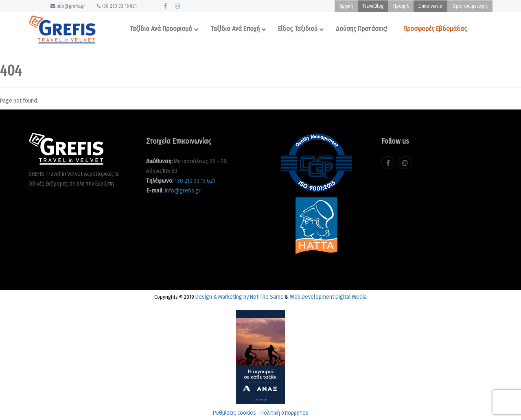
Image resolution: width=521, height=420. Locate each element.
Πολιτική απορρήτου (285, 413)
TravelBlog (373, 6)
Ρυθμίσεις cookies (234, 413)
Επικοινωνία (430, 6)
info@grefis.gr (68, 6)
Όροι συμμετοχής (470, 6)
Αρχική (346, 6)
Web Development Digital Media (328, 297)
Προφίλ (401, 6)
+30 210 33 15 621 (117, 6)
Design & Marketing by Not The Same (240, 297)
